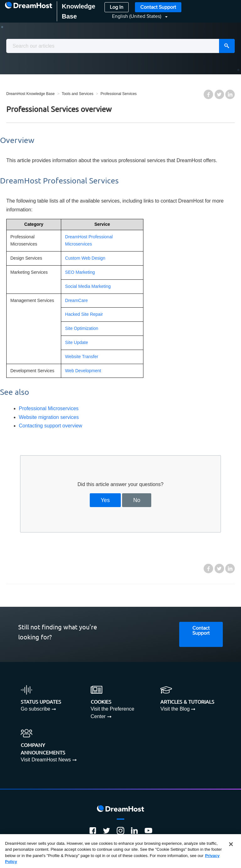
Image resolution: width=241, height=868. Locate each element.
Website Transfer (82, 357)
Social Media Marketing (88, 286)
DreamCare (76, 300)
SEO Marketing (80, 272)
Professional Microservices (49, 408)
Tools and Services (78, 94)
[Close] (231, 844)
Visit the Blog (175, 709)
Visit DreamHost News (46, 760)
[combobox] (120, 46)
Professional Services (118, 94)
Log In (117, 7)
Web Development (83, 371)
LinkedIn (230, 94)
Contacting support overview (51, 426)
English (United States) (137, 16)
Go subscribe (35, 709)
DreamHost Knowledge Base (30, 94)
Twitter (219, 94)
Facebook (208, 94)
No (137, 500)
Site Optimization (82, 328)
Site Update (76, 342)
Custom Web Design (85, 258)
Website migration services (49, 417)
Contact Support (158, 7)
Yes (105, 500)
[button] (136, 16)
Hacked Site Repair (84, 314)
